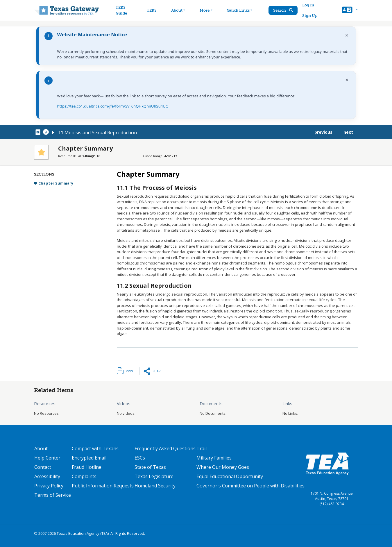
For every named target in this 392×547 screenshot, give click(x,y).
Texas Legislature (154, 476)
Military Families (214, 458)
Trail (202, 448)
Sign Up (310, 16)
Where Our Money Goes (223, 467)
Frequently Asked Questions (165, 448)
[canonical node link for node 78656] (39, 132)
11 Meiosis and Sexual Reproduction (97, 133)
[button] (350, 10)
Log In (308, 5)
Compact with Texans (95, 448)
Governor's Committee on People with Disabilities (250, 486)
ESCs (140, 458)
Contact (43, 467)
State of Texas (150, 467)
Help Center (47, 458)
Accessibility (47, 476)
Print (130, 371)
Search (283, 10)
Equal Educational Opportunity (230, 476)
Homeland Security (155, 486)
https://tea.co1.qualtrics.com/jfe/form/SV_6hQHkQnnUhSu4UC (113, 106)
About (41, 448)
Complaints (84, 476)
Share (157, 371)
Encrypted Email (89, 458)
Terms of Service (53, 495)
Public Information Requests (103, 486)
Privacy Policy (49, 486)
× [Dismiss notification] (347, 35)
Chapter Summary (56, 183)
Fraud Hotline (87, 467)
